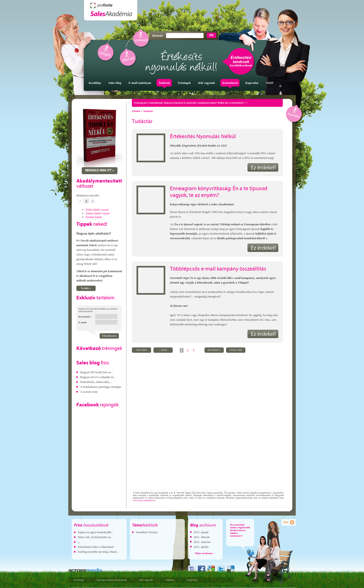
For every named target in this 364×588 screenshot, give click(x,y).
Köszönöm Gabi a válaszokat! (96, 547)
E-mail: (83, 322)
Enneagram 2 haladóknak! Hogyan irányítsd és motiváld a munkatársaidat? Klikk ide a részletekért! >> (191, 103)
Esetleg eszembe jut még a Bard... (98, 552)
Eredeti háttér (94, 217)
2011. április (201, 547)
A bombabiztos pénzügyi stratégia (101, 387)
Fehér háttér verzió (97, 210)
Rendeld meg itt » (100, 171)
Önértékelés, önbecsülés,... (96, 382)
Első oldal (141, 350)
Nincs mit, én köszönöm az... (95, 537)
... (79, 542)
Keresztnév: (85, 317)
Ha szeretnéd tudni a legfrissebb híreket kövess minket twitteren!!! (240, 530)
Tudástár (148, 111)
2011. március (202, 542)
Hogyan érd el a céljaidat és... (98, 377)
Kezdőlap (79, 580)
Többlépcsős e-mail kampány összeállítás (218, 269)
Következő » (214, 350)
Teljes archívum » (204, 553)
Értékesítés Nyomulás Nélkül (203, 137)
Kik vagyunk (146, 580)
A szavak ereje (89, 392)
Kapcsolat (192, 580)
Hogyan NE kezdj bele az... (97, 372)
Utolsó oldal (236, 350)
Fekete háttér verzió (98, 213)
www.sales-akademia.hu (144, 500)
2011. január (201, 532)
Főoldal (136, 111)
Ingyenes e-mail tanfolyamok (112, 580)
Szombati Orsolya (147, 532)
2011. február (202, 537)
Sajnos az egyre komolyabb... (96, 532)
